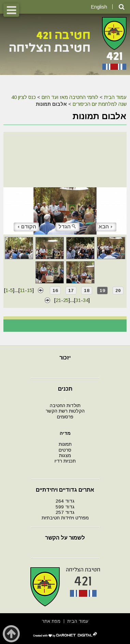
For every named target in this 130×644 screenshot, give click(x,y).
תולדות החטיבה (65, 406)
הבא (105, 226)
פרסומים (65, 417)
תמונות (65, 444)
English (99, 7)
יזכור (65, 358)
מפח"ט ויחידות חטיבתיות (65, 518)
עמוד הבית (115, 97)
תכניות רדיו (65, 461)
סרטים (65, 450)
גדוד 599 (65, 507)
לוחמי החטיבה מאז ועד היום (70, 97)
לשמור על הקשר (65, 538)
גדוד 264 (65, 501)
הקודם (27, 226)
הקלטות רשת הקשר (65, 411)
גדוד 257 (65, 512)
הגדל (68, 226)
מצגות (65, 456)
